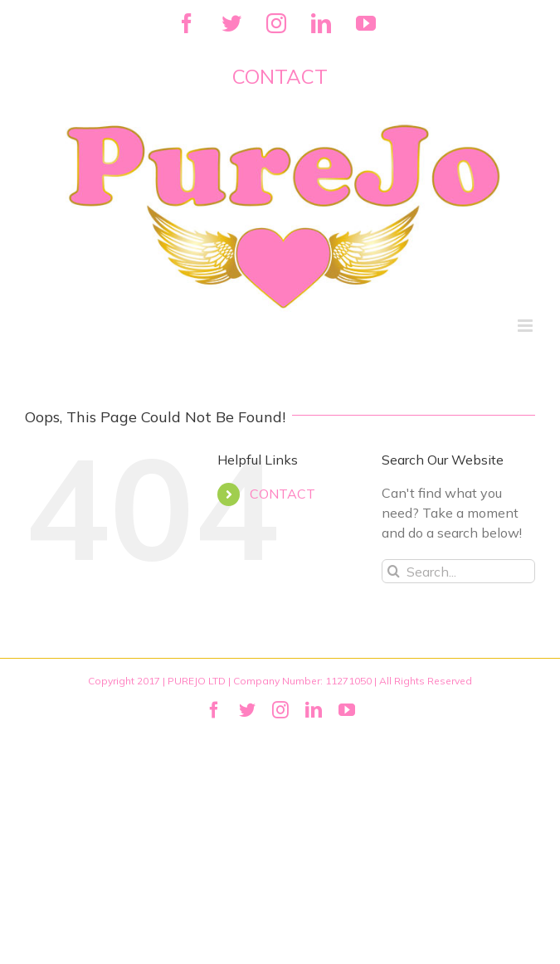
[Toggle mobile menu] (526, 326)
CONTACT (282, 494)
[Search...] (458, 571)
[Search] (394, 571)
